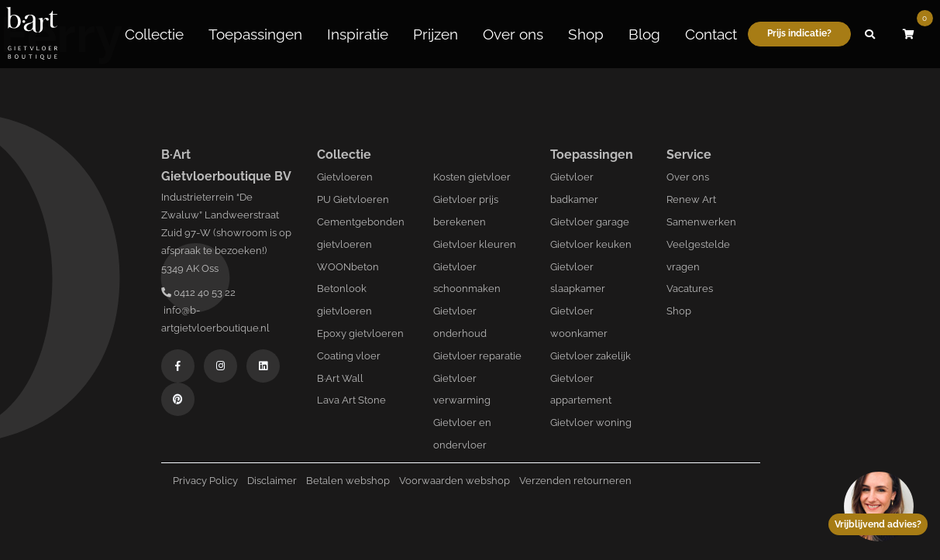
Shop (586, 33)
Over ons (513, 33)
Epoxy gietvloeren (360, 333)
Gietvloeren (345, 177)
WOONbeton (348, 267)
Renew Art (691, 199)
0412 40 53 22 (198, 292)
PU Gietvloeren (353, 199)
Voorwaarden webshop (455, 481)
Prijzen (436, 33)
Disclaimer (272, 481)
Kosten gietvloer (472, 177)
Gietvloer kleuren (475, 244)
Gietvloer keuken (591, 244)
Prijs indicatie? (799, 33)
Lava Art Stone (351, 400)
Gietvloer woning (591, 423)
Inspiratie (358, 33)
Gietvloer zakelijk (591, 356)
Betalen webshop (348, 481)
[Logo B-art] (32, 33)
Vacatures (690, 289)
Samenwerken (701, 222)
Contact (711, 33)
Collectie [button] (154, 33)
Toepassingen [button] (255, 33)
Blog (644, 33)
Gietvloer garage (590, 222)
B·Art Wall (340, 378)
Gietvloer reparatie (477, 356)
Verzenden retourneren (575, 481)
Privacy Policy (205, 481)
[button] (870, 33)
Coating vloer (349, 356)
